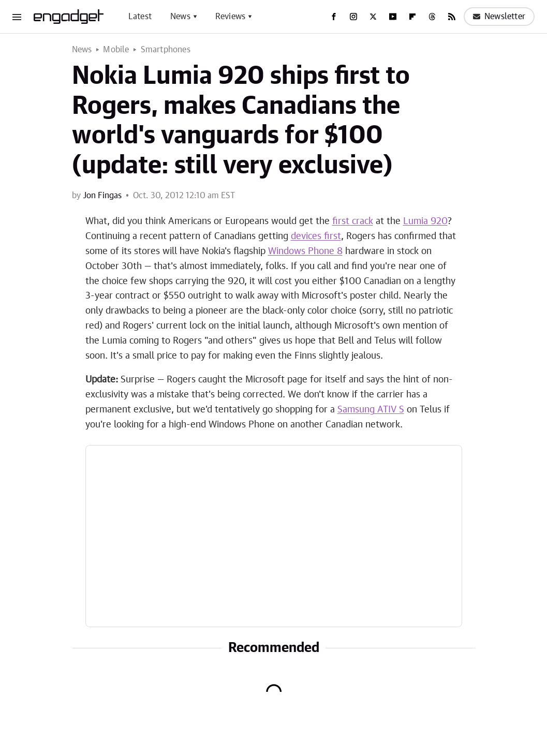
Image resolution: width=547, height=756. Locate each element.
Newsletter (499, 17)
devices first (316, 236)
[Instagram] (353, 17)
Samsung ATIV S (371, 410)
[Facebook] (334, 17)
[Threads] (432, 17)
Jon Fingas (102, 196)
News (180, 17)
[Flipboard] (412, 17)
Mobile (116, 50)
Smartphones (166, 50)
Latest (140, 17)
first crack (353, 221)
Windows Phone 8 (305, 251)
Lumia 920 (425, 221)
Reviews (230, 17)
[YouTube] (393, 17)
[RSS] (452, 17)
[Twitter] (373, 17)
